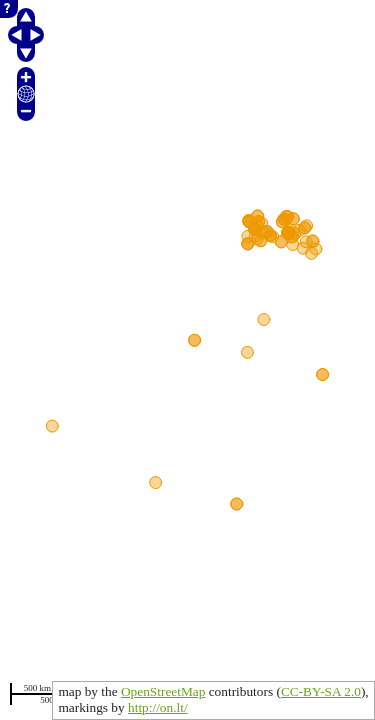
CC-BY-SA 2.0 (321, 691)
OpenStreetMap (163, 691)
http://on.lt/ (158, 707)
